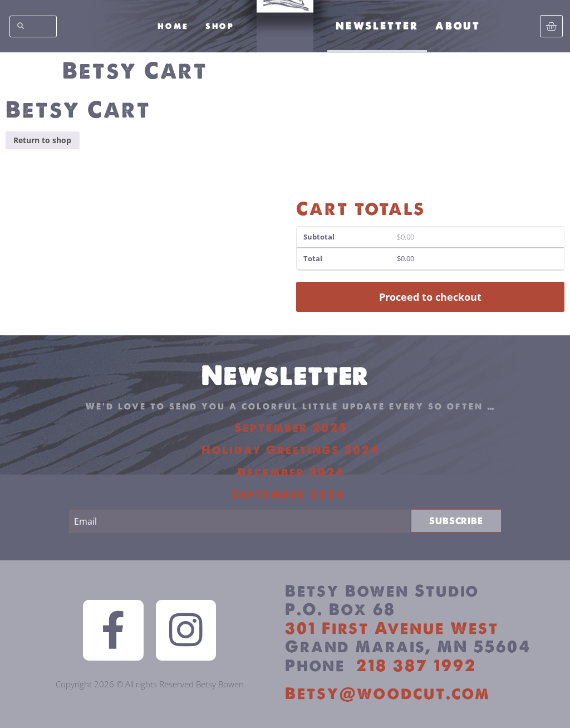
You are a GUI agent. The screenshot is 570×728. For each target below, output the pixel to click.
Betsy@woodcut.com (388, 693)
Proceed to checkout (430, 297)
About (458, 26)
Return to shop (42, 140)
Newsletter (377, 26)
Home (173, 26)
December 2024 (291, 472)
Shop (220, 26)
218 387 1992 (416, 665)
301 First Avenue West (392, 628)
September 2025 (291, 427)
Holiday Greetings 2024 (291, 450)
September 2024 (291, 494)
